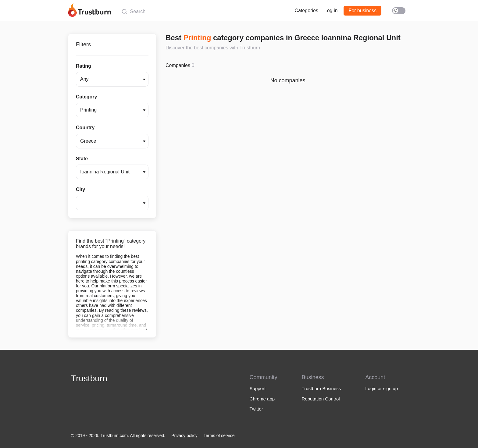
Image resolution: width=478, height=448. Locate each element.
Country (85, 128)
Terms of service (219, 436)
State (82, 159)
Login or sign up (382, 388)
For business (362, 11)
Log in (331, 11)
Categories (306, 11)
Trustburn (89, 378)
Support (258, 388)
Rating (84, 66)
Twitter (256, 409)
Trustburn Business (321, 388)
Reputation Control (321, 399)
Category (86, 97)
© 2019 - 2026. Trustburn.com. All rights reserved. (118, 436)
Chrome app (262, 399)
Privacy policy (184, 436)
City (80, 189)
